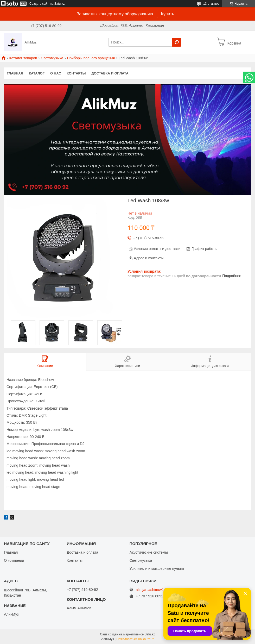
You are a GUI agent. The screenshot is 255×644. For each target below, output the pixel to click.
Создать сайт (39, 4)
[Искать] (177, 42)
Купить (168, 14)
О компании (14, 560)
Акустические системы (149, 552)
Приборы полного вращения (91, 58)
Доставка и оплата (110, 73)
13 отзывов (211, 4)
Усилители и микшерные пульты (157, 568)
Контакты (76, 73)
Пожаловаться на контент (135, 639)
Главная (15, 73)
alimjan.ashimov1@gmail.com (160, 590)
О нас (56, 73)
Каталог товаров (23, 58)
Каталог (37, 73)
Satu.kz (150, 634)
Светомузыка (52, 58)
